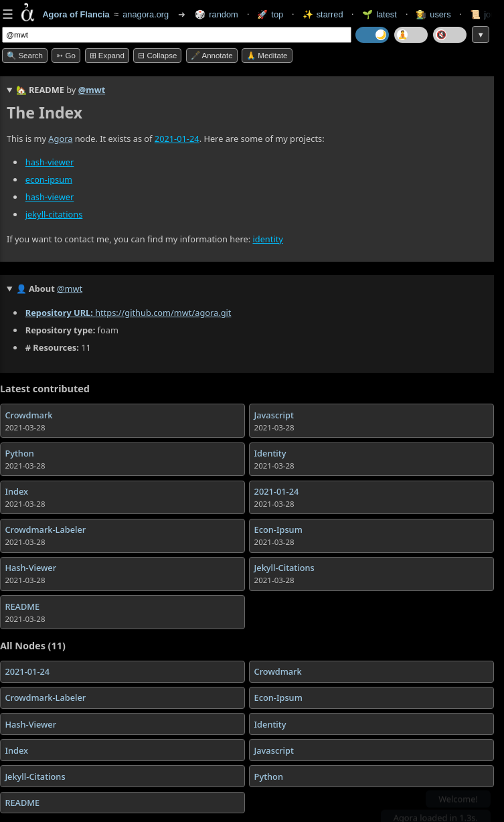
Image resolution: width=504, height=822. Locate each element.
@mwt (92, 90)
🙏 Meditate (267, 56)
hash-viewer (50, 162)
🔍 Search (25, 56)
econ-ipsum (49, 180)
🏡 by (61, 90)
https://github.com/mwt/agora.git (163, 313)
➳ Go (66, 56)
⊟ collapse (157, 56)
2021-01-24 (177, 139)
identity (267, 239)
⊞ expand (107, 56)
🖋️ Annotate (212, 56)
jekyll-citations (54, 215)
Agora (60, 139)
